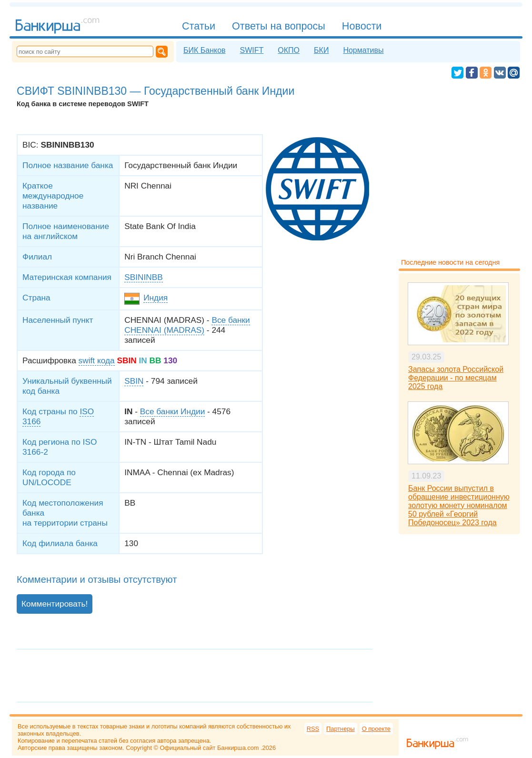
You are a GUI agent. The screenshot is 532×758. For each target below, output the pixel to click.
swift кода (97, 360)
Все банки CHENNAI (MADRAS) (187, 325)
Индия (156, 298)
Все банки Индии (172, 411)
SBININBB (144, 277)
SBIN (134, 381)
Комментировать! (55, 604)
